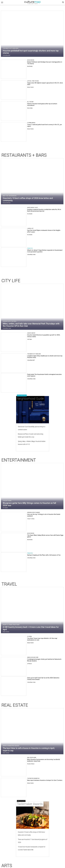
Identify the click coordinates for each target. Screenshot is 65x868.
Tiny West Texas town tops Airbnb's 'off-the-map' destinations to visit (42, 639)
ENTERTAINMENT (19, 460)
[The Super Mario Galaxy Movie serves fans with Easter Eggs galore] (14, 542)
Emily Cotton (30, 108)
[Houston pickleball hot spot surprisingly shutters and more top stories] (32, 34)
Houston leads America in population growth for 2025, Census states (44, 336)
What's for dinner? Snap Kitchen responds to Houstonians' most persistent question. (45, 251)
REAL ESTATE (15, 705)
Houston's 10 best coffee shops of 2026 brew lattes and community (31, 834)
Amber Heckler (30, 87)
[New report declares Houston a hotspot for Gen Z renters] (14, 788)
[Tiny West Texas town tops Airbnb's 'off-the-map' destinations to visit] (14, 646)
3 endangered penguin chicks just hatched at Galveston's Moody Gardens (44, 660)
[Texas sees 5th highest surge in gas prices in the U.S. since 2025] (14, 90)
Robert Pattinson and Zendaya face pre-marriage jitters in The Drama (45, 63)
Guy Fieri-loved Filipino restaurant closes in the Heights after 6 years (44, 231)
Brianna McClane (7, 203)
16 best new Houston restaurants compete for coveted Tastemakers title (32, 848)
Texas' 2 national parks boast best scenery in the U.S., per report (45, 125)
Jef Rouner (30, 664)
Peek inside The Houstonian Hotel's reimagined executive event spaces (44, 375)
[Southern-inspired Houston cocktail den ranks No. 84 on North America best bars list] (14, 217)
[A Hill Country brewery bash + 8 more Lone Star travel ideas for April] (32, 611)
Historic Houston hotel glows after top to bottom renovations (42, 105)
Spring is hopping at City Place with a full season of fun (44, 555)
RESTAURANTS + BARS (24, 155)
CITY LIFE (11, 281)
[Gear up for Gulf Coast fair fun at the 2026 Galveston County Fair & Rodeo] (14, 686)
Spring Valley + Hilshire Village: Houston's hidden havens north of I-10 (32, 443)
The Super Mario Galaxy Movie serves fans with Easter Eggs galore (45, 536)
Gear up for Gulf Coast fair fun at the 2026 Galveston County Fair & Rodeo (43, 679)
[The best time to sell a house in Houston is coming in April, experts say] (32, 732)
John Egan (30, 339)
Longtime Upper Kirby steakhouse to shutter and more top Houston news (45, 357)
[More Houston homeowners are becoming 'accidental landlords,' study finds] (14, 767)
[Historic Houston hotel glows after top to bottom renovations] (14, 111)
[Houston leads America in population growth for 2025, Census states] (14, 342)
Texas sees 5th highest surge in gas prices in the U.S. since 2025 (45, 84)
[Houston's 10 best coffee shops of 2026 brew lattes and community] (32, 182)
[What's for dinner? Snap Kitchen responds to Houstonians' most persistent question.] (14, 257)
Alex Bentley (30, 66)
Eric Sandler (30, 214)
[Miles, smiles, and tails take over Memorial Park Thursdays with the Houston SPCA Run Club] (32, 307)
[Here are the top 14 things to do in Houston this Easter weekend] (14, 522)
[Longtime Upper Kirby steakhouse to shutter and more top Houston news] (14, 363)
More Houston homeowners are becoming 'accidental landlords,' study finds (43, 760)
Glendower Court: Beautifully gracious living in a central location (32, 428)
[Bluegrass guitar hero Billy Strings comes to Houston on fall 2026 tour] (32, 487)
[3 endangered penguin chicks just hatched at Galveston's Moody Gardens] (14, 666)
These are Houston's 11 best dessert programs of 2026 (33, 841)
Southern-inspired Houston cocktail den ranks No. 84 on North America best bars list (44, 210)
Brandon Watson (31, 764)
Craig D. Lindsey (31, 519)
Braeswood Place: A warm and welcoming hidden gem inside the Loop (31, 435)
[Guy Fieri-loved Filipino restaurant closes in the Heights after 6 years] (14, 238)
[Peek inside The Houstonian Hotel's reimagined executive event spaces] (14, 383)
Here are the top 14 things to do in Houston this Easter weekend (44, 515)
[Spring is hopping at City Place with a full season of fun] (14, 562)
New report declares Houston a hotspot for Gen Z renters (45, 780)
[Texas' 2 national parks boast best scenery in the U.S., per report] (14, 132)
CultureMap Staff (6, 55)
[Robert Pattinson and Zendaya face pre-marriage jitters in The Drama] (14, 69)
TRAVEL (9, 584)
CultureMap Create (31, 255)
